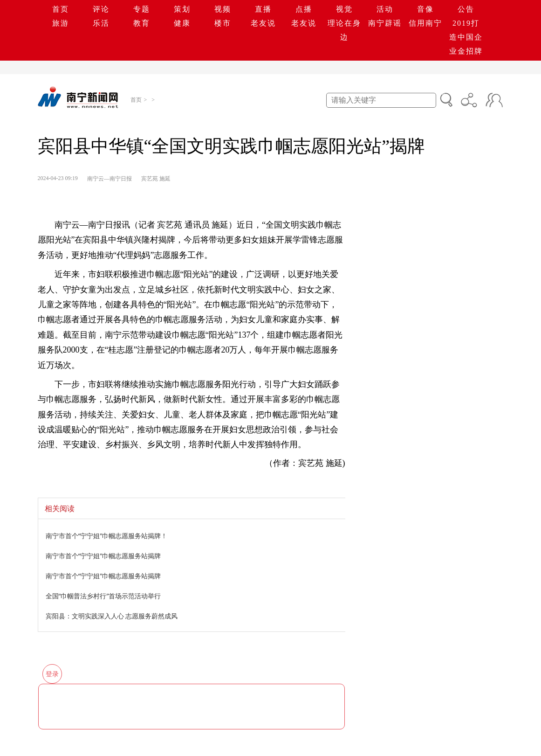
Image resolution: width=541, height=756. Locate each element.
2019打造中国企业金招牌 (466, 37)
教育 (142, 23)
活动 (385, 9)
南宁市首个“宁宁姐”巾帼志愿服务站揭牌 (103, 556)
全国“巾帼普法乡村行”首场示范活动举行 (103, 596)
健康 (182, 23)
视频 (223, 9)
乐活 (101, 23)
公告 (466, 9)
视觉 (344, 9)
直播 (263, 9)
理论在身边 (344, 30)
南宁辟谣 (385, 23)
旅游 (61, 23)
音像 (425, 9)
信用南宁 (425, 23)
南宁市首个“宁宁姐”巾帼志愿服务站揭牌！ (107, 536)
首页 (61, 9)
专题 (142, 9)
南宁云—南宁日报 (110, 179)
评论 (101, 9)
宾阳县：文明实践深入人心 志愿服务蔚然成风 (112, 616)
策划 (182, 9)
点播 (304, 9)
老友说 (263, 23)
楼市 (223, 23)
